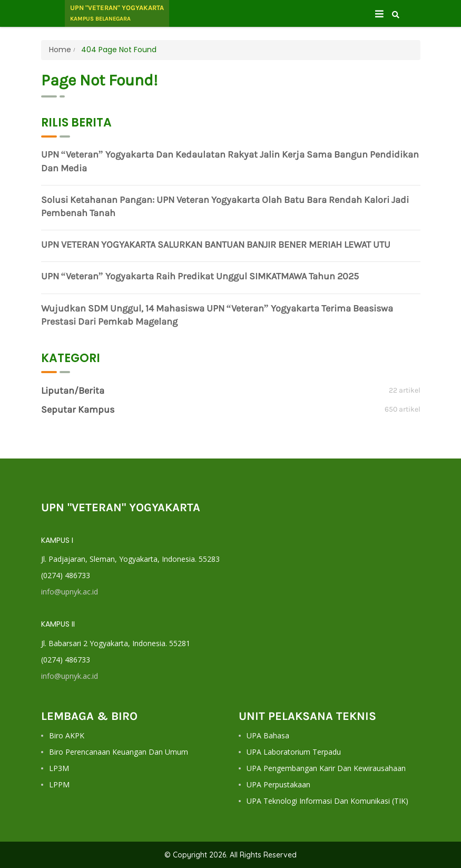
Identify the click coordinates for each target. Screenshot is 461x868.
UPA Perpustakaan (278, 784)
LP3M (59, 768)
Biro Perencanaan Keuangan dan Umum (119, 752)
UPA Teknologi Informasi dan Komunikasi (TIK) (327, 801)
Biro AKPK (67, 735)
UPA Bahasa (268, 735)
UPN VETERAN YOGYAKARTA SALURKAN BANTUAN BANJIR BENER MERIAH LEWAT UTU (216, 245)
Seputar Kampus (78, 409)
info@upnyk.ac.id (70, 592)
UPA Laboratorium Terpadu (294, 752)
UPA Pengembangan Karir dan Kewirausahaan (326, 768)
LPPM (59, 784)
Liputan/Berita (73, 391)
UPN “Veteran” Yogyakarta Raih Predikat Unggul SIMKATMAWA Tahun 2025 (200, 276)
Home (60, 50)
